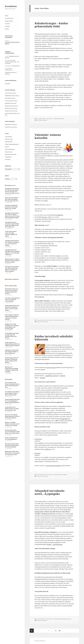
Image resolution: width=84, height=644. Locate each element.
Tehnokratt (8, 160)
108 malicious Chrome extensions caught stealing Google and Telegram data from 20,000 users (12, 225)
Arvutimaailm (8, 137)
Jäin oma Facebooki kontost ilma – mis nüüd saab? (12, 62)
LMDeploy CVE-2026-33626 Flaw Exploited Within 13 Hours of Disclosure (12, 352)
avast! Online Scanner (10, 93)
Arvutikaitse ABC (9, 18)
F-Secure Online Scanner (11, 101)
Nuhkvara (7, 74)
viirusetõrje (38, 439)
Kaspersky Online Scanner (11, 106)
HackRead (9, 380)
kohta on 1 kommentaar (42, 322)
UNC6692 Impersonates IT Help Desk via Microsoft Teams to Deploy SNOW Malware (12, 360)
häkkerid (60, 215)
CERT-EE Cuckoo (9, 139)
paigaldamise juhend (52, 376)
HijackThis (8, 84)
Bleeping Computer (12, 279)
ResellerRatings (58, 544)
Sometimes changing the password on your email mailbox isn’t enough (11, 207)
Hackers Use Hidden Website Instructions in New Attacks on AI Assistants (12, 424)
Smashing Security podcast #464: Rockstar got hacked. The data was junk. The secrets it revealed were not (12, 191)
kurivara (44, 217)
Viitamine (7, 26)
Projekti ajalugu (9, 21)
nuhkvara (48, 449)
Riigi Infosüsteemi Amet (11, 154)
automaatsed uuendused (54, 466)
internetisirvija (51, 367)
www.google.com (65, 419)
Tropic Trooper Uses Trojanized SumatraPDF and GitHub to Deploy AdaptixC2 (12, 344)
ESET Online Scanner (10, 98)
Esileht (7, 16)
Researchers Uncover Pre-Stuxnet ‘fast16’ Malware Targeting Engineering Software (12, 291)
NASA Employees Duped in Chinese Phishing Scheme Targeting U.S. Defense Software (12, 317)
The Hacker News (12, 286)
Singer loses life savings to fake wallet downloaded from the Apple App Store (12, 199)
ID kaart (7, 147)
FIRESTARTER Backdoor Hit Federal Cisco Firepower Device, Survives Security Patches (12, 308)
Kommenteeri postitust (42, 120)
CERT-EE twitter (9, 142)
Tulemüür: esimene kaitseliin (48, 136)
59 (56, 630)
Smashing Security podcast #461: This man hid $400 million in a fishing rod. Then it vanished (12, 269)
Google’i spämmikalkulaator (12, 144)
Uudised (62, 119)
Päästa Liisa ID (9, 152)
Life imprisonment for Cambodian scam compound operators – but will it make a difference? (12, 252)
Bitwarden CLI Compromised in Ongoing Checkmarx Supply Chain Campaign (12, 369)
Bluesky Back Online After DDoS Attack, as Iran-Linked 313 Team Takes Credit (12, 453)
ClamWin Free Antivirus (11, 127)
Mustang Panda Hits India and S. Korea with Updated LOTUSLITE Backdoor (12, 445)
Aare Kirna (51, 119)
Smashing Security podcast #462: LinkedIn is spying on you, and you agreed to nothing (12, 243)
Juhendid (58, 119)
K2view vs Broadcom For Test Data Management (11, 439)
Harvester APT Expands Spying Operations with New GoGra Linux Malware (12, 416)
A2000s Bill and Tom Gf (11, 72)
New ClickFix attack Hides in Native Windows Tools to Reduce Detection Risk (12, 393)
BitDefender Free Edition (11, 125)
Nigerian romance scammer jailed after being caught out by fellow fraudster (12, 261)
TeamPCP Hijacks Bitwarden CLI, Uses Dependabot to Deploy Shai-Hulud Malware (12, 401)
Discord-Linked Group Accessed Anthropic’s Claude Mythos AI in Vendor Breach (12, 432)
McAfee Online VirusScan (11, 108)
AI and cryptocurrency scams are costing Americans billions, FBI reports (11, 234)
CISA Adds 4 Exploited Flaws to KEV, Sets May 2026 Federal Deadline (12, 300)
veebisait (62, 376)
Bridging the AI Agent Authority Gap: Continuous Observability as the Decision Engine (12, 326)
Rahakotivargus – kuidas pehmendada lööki (51, 25)
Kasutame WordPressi (40, 641)
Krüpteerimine (16, 66)
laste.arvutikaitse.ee (10, 149)
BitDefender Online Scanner (12, 96)
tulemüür (38, 453)
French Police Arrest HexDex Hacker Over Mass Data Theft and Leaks (12, 409)
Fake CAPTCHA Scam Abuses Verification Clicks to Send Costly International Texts (12, 385)
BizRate (49, 544)
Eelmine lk (32, 631)
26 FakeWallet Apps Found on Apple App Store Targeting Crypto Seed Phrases (12, 336)
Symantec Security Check (11, 111)
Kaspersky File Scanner (11, 103)
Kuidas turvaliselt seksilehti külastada (54, 338)
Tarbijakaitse (8, 157)
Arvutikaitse (11, 6)
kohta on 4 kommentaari (42, 476)
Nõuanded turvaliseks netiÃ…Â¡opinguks (50, 492)
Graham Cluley (11, 185)
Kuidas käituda (63, 619)
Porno (61, 475)
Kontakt (7, 29)
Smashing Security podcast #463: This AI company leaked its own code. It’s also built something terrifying (12, 215)
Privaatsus (8, 24)
